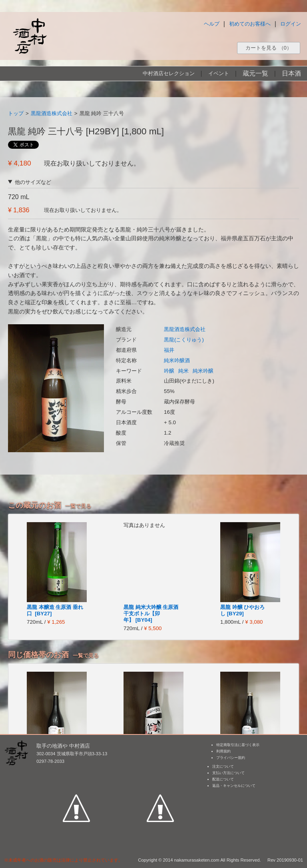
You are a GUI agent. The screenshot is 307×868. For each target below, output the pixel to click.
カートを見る (269, 48)
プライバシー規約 (231, 758)
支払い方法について (228, 773)
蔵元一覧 (255, 73)
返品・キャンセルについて (234, 786)
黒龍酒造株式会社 (52, 113)
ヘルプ (212, 24)
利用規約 (223, 751)
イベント (219, 73)
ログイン (291, 24)
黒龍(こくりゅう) (184, 340)
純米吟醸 (203, 371)
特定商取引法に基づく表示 (238, 745)
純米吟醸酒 (177, 360)
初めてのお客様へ (250, 24)
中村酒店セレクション (169, 73)
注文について (223, 766)
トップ (16, 113)
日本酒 (291, 73)
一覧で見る (78, 506)
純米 (183, 371)
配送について (223, 779)
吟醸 (169, 371)
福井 (169, 350)
